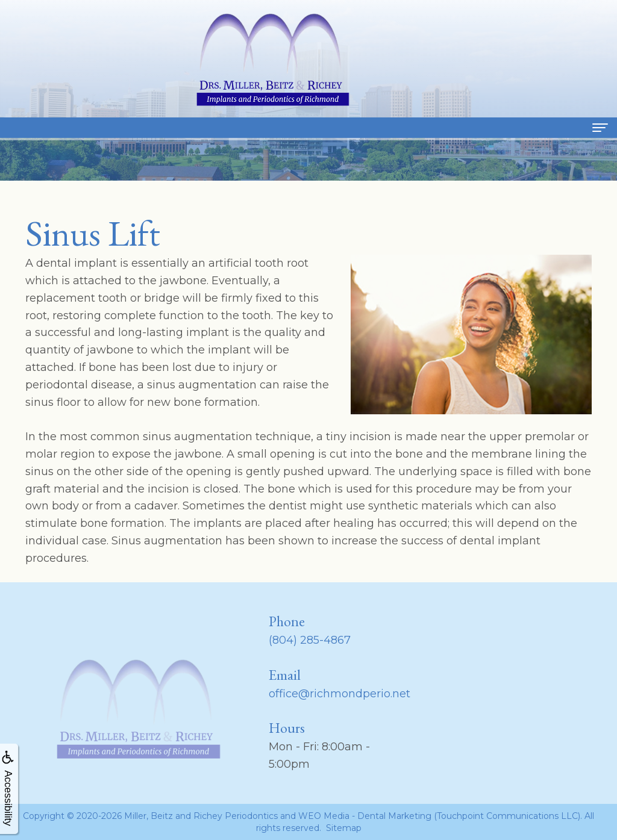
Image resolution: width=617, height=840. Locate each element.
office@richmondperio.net (340, 694)
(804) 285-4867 (310, 640)
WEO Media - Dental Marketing (365, 816)
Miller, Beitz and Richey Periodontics (201, 816)
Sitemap (344, 828)
